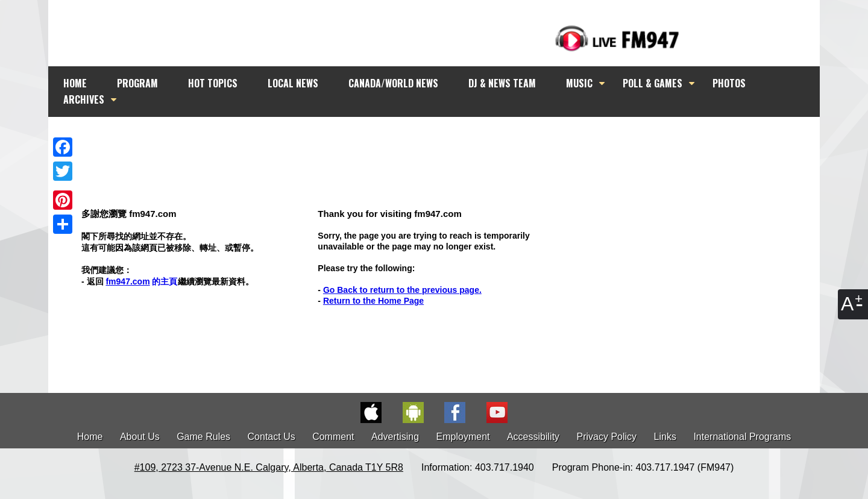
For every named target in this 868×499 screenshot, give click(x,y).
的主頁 (141, 281)
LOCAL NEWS (293, 83)
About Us (140, 437)
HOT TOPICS (213, 83)
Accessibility (533, 437)
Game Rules (203, 437)
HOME (75, 83)
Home (90, 437)
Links (665, 437)
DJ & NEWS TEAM (502, 83)
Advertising (395, 437)
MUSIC (579, 83)
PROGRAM (137, 83)
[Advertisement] (445, 140)
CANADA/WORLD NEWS (393, 83)
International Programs (742, 437)
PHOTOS (729, 83)
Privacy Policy (607, 437)
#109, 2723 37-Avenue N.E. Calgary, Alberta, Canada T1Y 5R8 (269, 467)
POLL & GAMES (653, 83)
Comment (333, 437)
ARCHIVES (84, 99)
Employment (463, 437)
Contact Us (272, 437)
